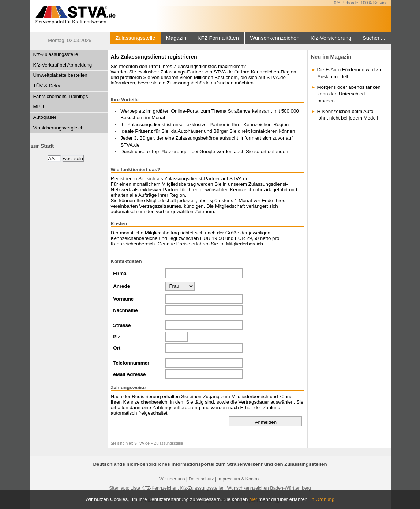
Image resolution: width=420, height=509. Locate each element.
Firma (120, 273)
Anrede (121, 286)
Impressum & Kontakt (239, 479)
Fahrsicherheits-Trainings (61, 96)
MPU (39, 107)
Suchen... (374, 38)
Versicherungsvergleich (59, 128)
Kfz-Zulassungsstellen (202, 488)
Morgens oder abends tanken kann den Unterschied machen (348, 94)
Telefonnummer (131, 363)
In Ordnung (322, 499)
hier (253, 499)
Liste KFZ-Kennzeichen (154, 488)
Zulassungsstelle (135, 38)
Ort (117, 348)
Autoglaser (45, 117)
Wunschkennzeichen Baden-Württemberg (269, 488)
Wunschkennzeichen (275, 38)
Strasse (122, 325)
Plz (117, 337)
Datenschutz (201, 479)
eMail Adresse (129, 374)
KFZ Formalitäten (218, 38)
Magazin (176, 38)
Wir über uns (172, 479)
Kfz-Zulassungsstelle (56, 54)
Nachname (125, 310)
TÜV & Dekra (48, 86)
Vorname (123, 299)
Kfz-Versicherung (331, 38)
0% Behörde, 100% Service (361, 3)
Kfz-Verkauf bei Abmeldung (63, 65)
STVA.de (142, 443)
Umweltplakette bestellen (60, 75)
